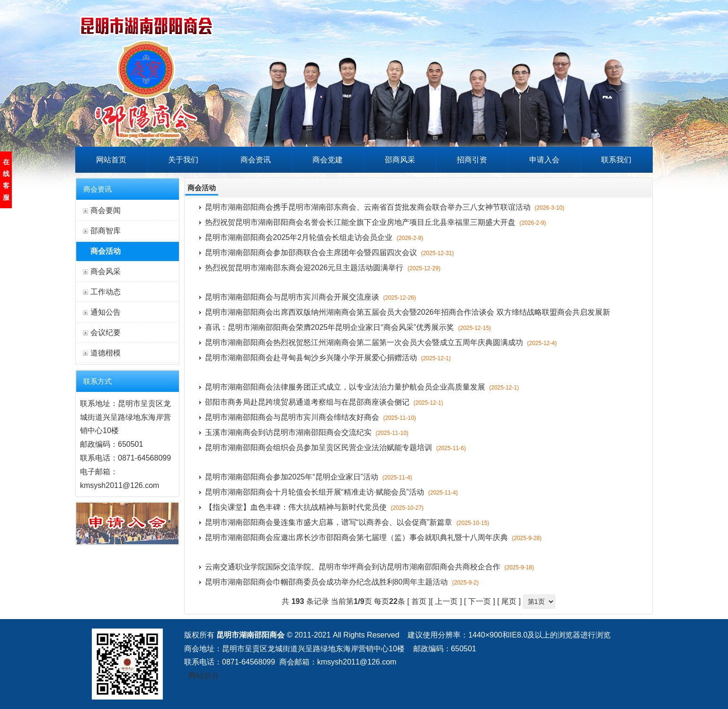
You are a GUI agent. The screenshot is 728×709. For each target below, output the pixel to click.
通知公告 (106, 312)
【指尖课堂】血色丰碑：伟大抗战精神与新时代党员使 (314, 507)
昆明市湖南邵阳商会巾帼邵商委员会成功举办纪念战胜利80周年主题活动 (342, 582)
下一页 (479, 601)
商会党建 (328, 160)
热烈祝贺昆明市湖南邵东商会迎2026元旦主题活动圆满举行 (323, 268)
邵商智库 (106, 231)
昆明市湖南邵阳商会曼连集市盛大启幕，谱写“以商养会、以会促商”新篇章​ (347, 522)
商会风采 (106, 271)
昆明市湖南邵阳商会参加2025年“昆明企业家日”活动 (309, 477)
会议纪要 (106, 332)
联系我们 (616, 160)
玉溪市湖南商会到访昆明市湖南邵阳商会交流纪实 (307, 432)
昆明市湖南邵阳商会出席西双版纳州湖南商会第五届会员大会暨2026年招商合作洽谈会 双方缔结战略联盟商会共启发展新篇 (408, 314)
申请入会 (544, 160)
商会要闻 (106, 210)
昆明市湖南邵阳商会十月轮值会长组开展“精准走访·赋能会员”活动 (332, 492)
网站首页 (111, 160)
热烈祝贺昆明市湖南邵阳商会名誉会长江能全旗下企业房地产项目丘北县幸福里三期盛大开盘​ (376, 222)
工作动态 (106, 292)
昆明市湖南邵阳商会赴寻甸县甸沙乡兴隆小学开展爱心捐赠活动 (328, 358)
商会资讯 (256, 160)
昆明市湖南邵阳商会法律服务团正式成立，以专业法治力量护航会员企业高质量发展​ (362, 387)
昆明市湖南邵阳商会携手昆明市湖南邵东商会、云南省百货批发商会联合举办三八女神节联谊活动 (385, 207)
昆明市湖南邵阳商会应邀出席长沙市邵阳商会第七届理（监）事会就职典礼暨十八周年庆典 (373, 537)
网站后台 (204, 676)
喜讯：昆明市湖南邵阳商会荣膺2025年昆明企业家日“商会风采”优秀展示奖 (348, 327)
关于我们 (183, 160)
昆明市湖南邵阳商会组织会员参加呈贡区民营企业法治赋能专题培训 (336, 448)
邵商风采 (400, 160)
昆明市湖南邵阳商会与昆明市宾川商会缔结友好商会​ (311, 417)
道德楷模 (106, 353)
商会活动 (106, 251)
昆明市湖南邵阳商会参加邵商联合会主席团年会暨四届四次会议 (329, 253)
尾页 (509, 601)
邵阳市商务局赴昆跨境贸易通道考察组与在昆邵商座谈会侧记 (324, 402)
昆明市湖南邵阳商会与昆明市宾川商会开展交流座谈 (311, 297)
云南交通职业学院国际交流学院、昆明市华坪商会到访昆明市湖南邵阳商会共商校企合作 (370, 567)
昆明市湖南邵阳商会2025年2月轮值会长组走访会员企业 (314, 237)
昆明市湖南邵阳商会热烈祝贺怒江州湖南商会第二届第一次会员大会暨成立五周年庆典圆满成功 (381, 342)
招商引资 (472, 160)
